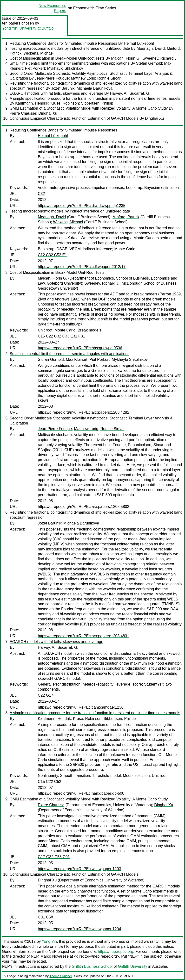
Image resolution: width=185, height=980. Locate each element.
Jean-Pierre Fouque (52, 78)
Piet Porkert (35, 68)
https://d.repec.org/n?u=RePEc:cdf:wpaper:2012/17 (82, 267)
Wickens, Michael (39, 53)
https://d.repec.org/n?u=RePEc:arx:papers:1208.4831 (83, 636)
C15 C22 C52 (50, 782)
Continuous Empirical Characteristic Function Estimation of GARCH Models (74, 118)
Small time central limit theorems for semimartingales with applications (69, 63)
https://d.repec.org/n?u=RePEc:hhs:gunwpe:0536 (80, 348)
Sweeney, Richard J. (160, 58)
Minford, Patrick (126, 217)
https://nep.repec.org (116, 952)
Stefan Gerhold (149, 63)
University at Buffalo (36, 28)
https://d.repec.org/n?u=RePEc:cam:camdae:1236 (81, 707)
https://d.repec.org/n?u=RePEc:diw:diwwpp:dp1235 (82, 206)
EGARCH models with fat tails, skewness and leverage (56, 93)
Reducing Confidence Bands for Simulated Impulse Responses (63, 43)
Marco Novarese (55, 956)
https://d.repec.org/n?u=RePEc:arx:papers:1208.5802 (83, 507)
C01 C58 (45, 917)
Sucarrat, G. (140, 93)
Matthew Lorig (83, 78)
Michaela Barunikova (95, 88)
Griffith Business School (92, 966)
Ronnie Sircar (109, 78)
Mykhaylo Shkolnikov (65, 68)
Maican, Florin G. (126, 58)
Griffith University (132, 966)
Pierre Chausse (23, 113)
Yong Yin (10, 28)
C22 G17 (46, 695)
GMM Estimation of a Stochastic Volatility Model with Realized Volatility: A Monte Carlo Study (89, 108)
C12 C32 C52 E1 (52, 255)
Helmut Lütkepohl (139, 43)
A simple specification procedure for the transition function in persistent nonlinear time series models (95, 98)
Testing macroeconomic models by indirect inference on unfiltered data (70, 48)
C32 (41, 194)
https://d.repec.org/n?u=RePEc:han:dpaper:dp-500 (81, 793)
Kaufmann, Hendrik (32, 103)
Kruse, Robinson (65, 103)
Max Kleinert (77, 359)
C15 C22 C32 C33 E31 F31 (61, 336)
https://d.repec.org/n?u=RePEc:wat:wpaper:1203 (79, 869)
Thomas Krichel (60, 976)
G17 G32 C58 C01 (54, 857)
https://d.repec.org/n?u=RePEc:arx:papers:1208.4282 (83, 412)
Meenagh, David (151, 48)
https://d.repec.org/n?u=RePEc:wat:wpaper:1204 (79, 929)
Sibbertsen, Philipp (97, 103)
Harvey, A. (119, 93)
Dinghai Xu (48, 113)
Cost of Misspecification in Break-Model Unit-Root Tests (57, 58)
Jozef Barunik (63, 88)
